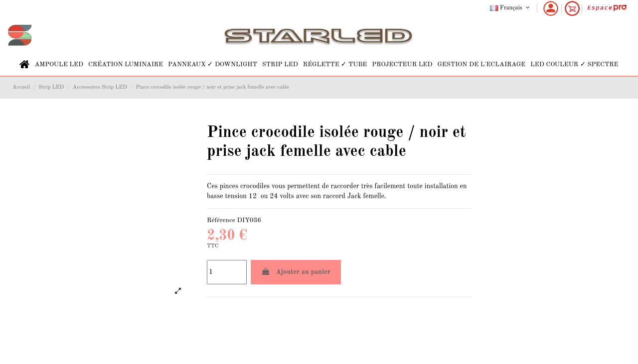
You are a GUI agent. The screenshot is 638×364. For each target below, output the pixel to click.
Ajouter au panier (296, 272)
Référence (221, 220)
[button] (59, 64)
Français (511, 8)
